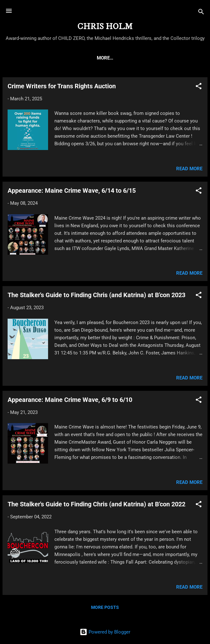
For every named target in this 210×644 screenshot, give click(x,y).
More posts (105, 609)
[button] (199, 88)
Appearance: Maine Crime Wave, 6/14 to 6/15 (72, 192)
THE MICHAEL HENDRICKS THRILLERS (150, 58)
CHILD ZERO (83, 58)
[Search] (201, 13)
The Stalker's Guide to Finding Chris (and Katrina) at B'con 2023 (96, 296)
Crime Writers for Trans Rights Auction (62, 87)
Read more (189, 170)
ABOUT (51, 58)
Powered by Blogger (105, 632)
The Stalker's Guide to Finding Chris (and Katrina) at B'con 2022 (96, 505)
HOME (25, 58)
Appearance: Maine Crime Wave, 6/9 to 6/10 (70, 401)
